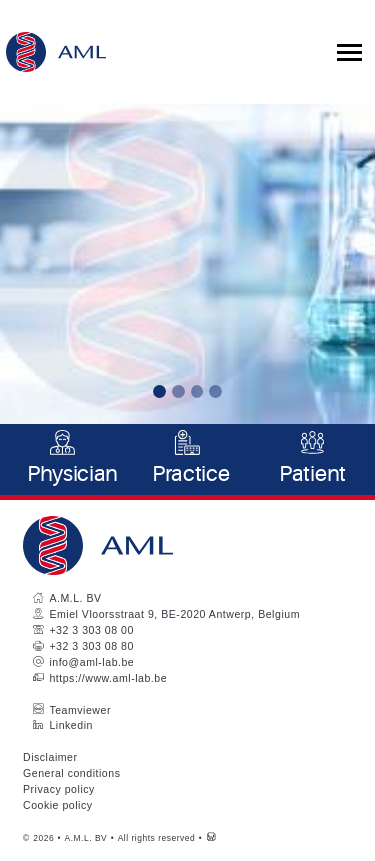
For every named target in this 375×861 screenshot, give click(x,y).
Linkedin (71, 725)
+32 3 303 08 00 (91, 630)
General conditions (71, 773)
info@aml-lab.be (91, 662)
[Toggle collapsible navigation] (349, 52)
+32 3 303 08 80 (91, 646)
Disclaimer (50, 757)
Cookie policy (58, 805)
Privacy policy (59, 789)
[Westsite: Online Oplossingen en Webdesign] (211, 838)
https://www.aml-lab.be (108, 678)
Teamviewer (80, 710)
